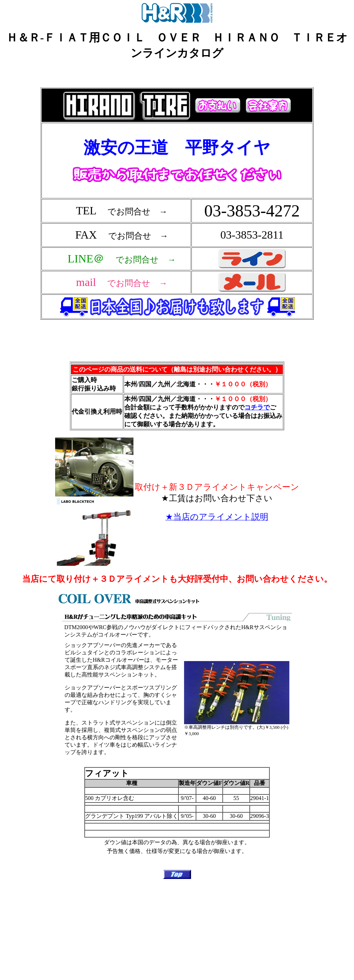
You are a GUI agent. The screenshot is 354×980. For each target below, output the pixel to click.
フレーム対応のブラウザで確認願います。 (178, 215)
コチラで (257, 407)
